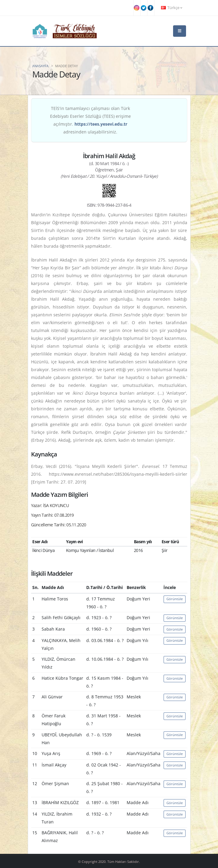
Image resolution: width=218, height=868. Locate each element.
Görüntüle (175, 599)
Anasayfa (40, 66)
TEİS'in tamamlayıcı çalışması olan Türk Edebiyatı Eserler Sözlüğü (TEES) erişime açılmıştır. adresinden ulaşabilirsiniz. (90, 120)
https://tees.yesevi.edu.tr (101, 124)
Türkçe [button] (172, 8)
